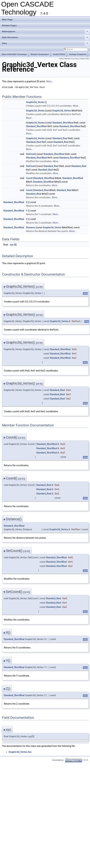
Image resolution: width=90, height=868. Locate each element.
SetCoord (31, 154)
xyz (12, 245)
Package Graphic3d (78, 54)
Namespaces (46, 32)
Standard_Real (60, 138)
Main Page (7, 20)
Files (46, 43)
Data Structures (46, 37)
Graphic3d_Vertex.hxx (20, 752)
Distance (31, 227)
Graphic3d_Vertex (35, 102)
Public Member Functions (69, 59)
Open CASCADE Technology (14, 54)
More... (50, 81)
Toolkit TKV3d (59, 54)
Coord (29, 178)
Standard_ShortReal (63, 123)
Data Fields (85, 59)
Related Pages (9, 26)
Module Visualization (40, 54)
